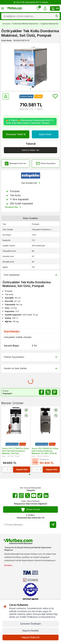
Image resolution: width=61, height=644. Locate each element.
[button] (30, 89)
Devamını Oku (13, 207)
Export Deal (45, 134)
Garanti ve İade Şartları (30, 368)
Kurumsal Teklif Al (16, 134)
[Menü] (3, 8)
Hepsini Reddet (30, 631)
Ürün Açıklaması (30, 275)
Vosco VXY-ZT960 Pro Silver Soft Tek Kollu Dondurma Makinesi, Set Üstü (16, 451)
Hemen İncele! (31, 510)
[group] (30, 67)
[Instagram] (21, 496)
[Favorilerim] (38, 8)
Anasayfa (6, 24)
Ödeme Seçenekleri (46, 163)
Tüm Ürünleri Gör (30, 183)
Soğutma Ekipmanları (49, 24)
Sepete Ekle (22, 469)
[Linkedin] (46, 496)
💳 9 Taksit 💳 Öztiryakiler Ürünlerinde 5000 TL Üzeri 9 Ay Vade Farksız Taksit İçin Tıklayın (30, 122)
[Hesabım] (45, 8)
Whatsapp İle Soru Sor (15, 163)
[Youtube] (34, 496)
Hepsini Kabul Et (31, 637)
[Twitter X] (27, 496)
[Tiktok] (40, 496)
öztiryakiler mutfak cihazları (18, 337)
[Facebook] (15, 496)
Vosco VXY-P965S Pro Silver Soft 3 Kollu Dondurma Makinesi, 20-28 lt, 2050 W (45, 451)
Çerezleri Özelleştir (31, 624)
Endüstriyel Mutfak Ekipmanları (25, 24)
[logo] (14, 8)
